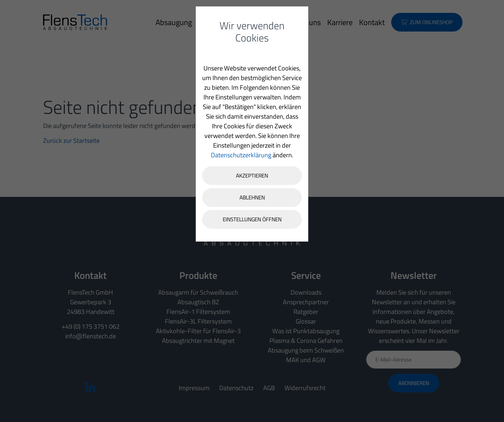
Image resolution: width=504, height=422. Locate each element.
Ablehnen (252, 197)
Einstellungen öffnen (252, 219)
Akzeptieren (252, 176)
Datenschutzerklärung (241, 155)
